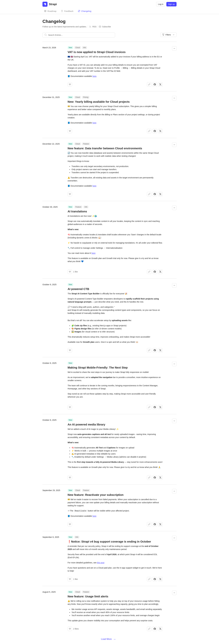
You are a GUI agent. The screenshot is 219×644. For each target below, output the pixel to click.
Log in (161, 4)
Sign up (171, 4)
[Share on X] (160, 84)
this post (101, 563)
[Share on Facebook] (155, 84)
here (94, 76)
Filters (168, 35)
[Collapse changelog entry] (174, 48)
